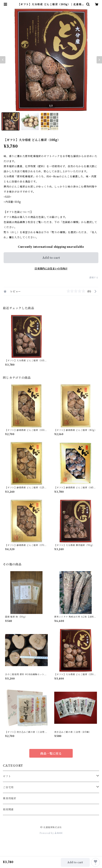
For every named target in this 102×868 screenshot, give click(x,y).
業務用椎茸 (10, 798)
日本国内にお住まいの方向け (51, 269)
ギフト (7, 776)
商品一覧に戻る (51, 753)
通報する (94, 278)
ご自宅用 (8, 787)
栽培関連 (8, 809)
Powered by (51, 833)
